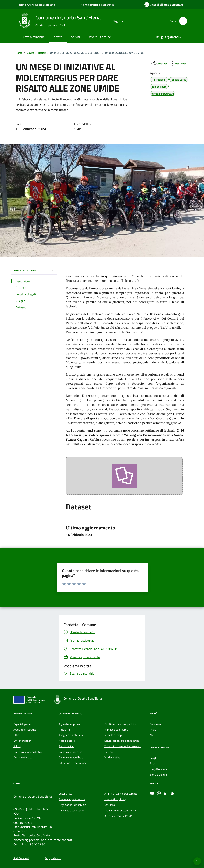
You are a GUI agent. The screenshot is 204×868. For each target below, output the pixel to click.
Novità (58, 37)
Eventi (153, 763)
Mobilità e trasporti (115, 735)
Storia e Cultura (158, 775)
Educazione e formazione (73, 763)
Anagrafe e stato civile (71, 735)
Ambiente (64, 730)
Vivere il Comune (100, 37)
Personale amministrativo (28, 752)
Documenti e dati (23, 757)
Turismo (109, 752)
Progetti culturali (159, 769)
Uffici (16, 735)
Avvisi (153, 730)
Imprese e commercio (116, 730)
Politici (17, 746)
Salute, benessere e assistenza (122, 741)
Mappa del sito (53, 858)
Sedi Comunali (21, 858)
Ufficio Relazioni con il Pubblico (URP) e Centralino (34, 829)
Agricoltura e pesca (69, 724)
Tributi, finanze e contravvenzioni (123, 746)
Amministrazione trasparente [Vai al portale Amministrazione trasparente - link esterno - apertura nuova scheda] (97, 5)
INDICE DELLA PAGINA (34, 271)
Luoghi (154, 758)
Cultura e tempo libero (71, 757)
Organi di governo (23, 724)
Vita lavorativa (112, 757)
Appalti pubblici (67, 741)
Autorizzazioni (67, 746)
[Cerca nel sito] (183, 21)
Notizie (154, 735)
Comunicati (156, 724)
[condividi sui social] (159, 63)
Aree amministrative (25, 730)
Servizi (76, 37)
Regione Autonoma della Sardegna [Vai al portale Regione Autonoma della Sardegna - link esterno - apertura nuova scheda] (36, 5)
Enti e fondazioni (23, 741)
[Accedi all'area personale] (164, 5)
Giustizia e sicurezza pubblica (120, 724)
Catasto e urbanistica (71, 752)
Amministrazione (34, 37)
